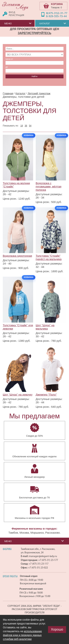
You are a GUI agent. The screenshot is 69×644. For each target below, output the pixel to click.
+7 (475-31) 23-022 (38, 568)
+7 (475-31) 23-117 (39, 564)
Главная (8, 93)
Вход (12, 12)
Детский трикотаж (39, 93)
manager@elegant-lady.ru (43, 556)
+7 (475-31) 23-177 (48, 560)
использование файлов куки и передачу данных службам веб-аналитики (22, 635)
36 (26, 126)
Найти (34, 76)
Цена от (9, 59)
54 (30, 126)
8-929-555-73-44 (56, 16)
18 (22, 126)
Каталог (21, 93)
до (7, 67)
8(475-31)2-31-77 (57, 13)
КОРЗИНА (57, 4)
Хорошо (57, 629)
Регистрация (16, 15)
